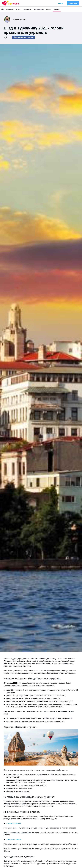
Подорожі (10, 9)
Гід (3, 9)
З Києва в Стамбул (14, 839)
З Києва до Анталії (14, 823)
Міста (18, 9)
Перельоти (27, 9)
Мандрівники (39, 9)
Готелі (49, 9)
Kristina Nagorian (19, 19)
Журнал (57, 9)
